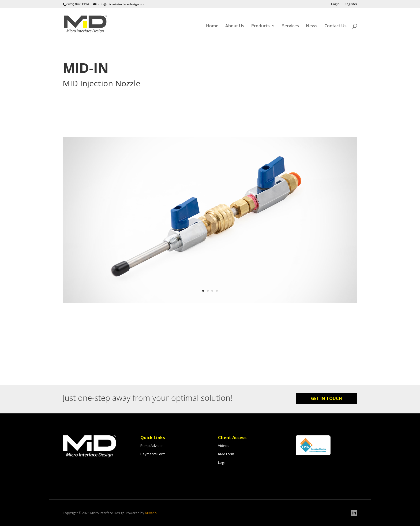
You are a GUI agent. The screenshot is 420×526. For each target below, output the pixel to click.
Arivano (151, 513)
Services (290, 26)
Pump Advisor (152, 446)
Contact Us (335, 26)
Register (351, 4)
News (312, 26)
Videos (224, 446)
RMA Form (226, 454)
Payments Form (153, 454)
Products (260, 26)
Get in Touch (327, 398)
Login (335, 4)
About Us (235, 26)
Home (212, 26)
